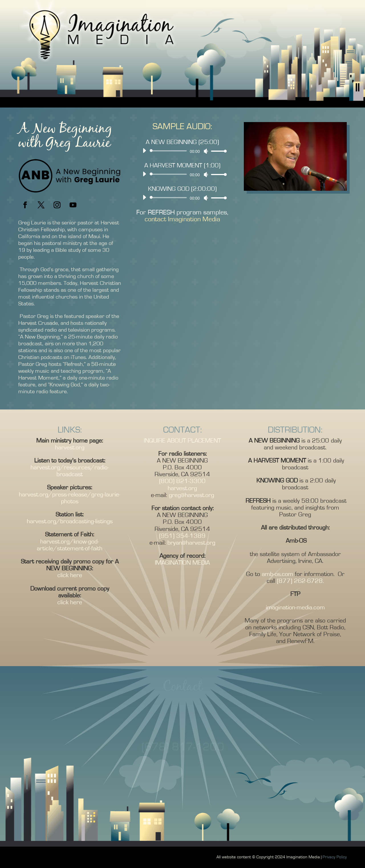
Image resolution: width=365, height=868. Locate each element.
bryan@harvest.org (191, 543)
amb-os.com (277, 574)
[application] (183, 151)
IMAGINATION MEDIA (182, 563)
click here (70, 575)
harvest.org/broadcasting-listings (70, 521)
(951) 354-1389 (182, 536)
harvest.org (70, 447)
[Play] (144, 151)
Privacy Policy (335, 857)
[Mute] (206, 151)
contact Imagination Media (182, 219)
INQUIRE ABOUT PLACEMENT (182, 441)
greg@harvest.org (191, 495)
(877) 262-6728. (300, 581)
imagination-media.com (295, 607)
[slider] (169, 151)
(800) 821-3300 (182, 481)
